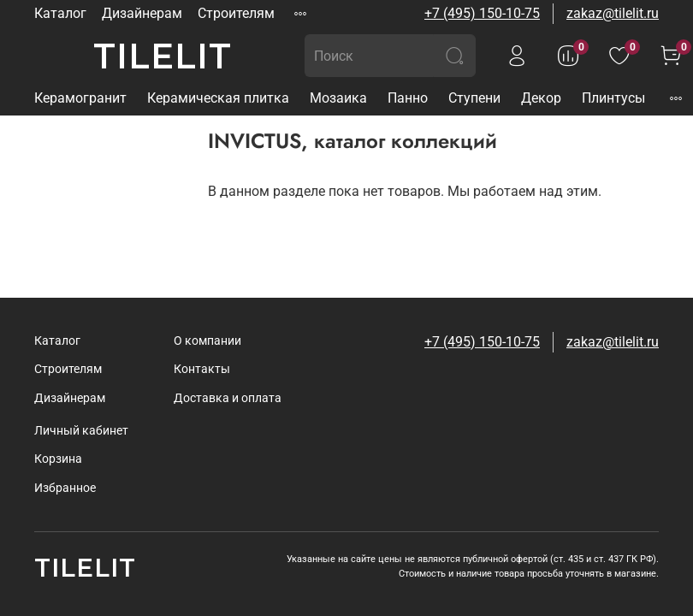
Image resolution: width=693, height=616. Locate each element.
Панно (408, 98)
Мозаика (338, 98)
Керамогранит (80, 98)
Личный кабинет (81, 431)
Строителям (236, 13)
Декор (541, 98)
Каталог (60, 13)
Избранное (65, 488)
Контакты (202, 369)
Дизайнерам (142, 13)
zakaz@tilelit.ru (613, 13)
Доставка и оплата (228, 398)
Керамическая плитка (218, 98)
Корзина (58, 459)
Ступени (474, 98)
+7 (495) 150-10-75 (482, 13)
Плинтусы (613, 98)
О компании (207, 341)
